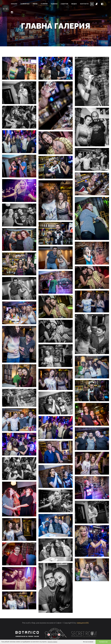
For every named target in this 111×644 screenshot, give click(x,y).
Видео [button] (74, 4)
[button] (97, 4)
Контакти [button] (84, 4)
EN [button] (92, 4)
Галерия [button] (44, 4)
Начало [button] (14, 4)
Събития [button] (64, 4)
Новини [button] (54, 4)
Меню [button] (35, 4)
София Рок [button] (25, 4)
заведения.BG (83, 623)
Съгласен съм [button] (103, 642)
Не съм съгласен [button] (88, 642)
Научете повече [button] (52, 642)
